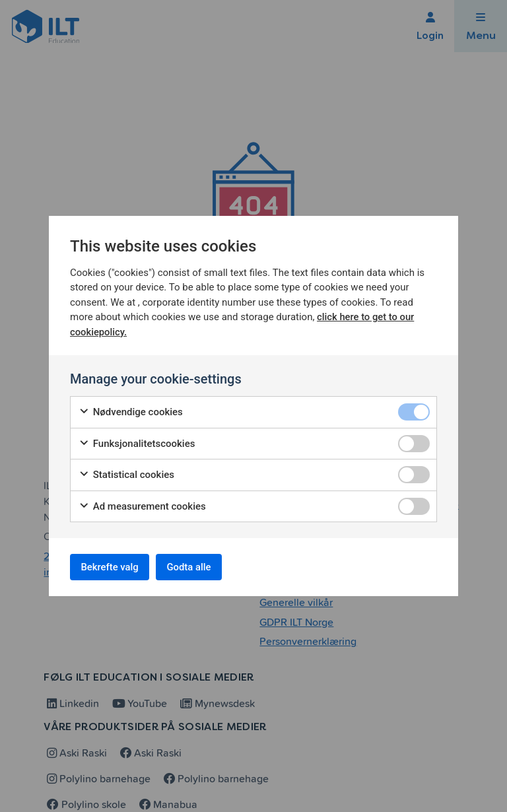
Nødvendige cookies (131, 410)
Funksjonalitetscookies (137, 441)
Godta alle (204, 567)
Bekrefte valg (115, 567)
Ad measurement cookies (142, 503)
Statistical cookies (126, 472)
